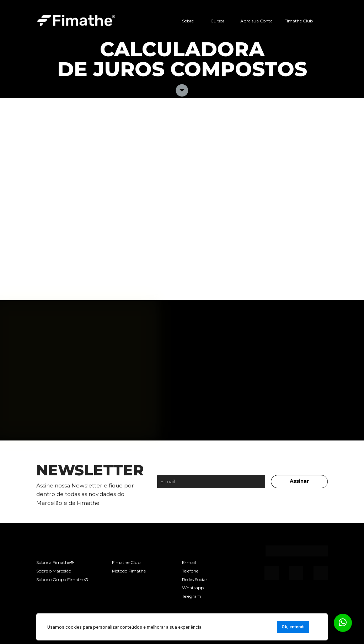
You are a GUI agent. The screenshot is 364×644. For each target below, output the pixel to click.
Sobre (188, 21)
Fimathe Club (299, 21)
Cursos (217, 21)
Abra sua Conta (256, 21)
